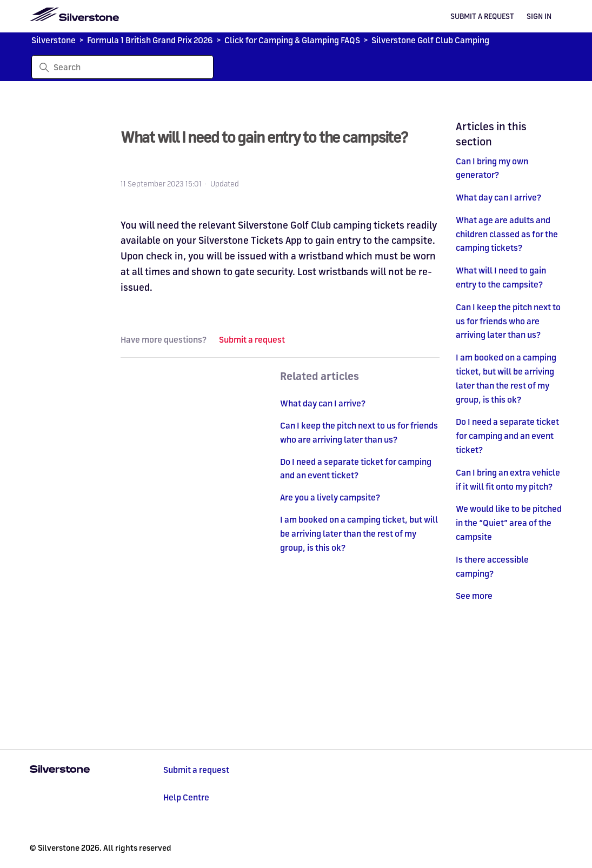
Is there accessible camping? (492, 566)
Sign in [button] (539, 16)
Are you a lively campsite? (330, 497)
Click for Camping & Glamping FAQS (292, 40)
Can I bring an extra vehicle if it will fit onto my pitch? (508, 479)
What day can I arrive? (498, 197)
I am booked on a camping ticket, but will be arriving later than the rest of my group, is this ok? (506, 378)
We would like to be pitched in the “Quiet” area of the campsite (509, 523)
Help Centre (186, 797)
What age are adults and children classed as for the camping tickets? (507, 234)
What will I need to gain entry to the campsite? (501, 277)
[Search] (122, 67)
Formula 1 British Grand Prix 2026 (150, 40)
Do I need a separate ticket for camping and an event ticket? (507, 436)
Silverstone (54, 40)
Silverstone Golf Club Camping (430, 40)
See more (474, 596)
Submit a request (482, 16)
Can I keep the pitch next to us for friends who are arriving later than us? (508, 321)
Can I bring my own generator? (492, 168)
